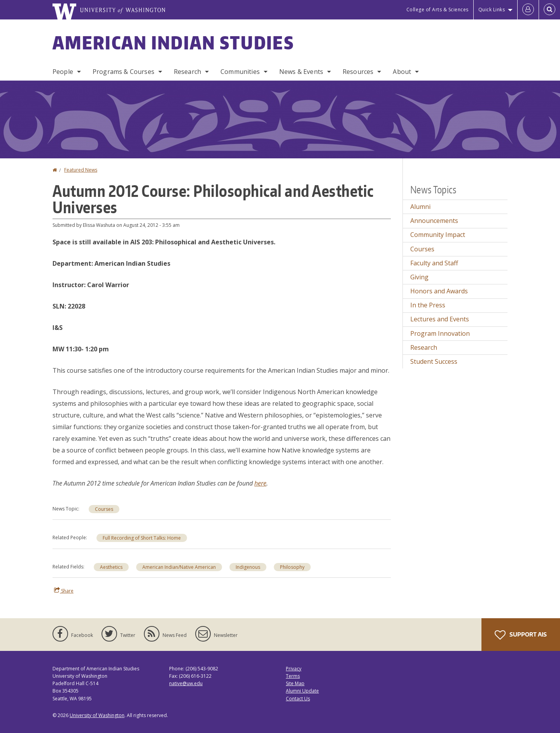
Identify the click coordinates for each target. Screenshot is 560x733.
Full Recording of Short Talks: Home (142, 538)
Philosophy (292, 567)
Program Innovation (440, 333)
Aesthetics (111, 567)
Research (187, 72)
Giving (419, 277)
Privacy (294, 669)
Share (64, 591)
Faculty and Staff (434, 263)
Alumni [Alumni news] (420, 207)
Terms (293, 676)
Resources (358, 72)
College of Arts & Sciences (437, 10)
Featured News (81, 170)
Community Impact (438, 235)
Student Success (434, 361)
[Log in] (528, 10)
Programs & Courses (123, 72)
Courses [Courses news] (104, 509)
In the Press (428, 305)
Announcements (434, 221)
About (402, 72)
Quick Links (492, 10)
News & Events (301, 72)
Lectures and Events (440, 319)
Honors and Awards (439, 291)
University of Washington (97, 715)
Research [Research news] (424, 347)
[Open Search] (549, 10)
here (260, 483)
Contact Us (298, 699)
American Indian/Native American (179, 567)
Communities (240, 72)
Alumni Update (302, 691)
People (63, 72)
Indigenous (248, 567)
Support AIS (521, 635)
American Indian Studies (173, 42)
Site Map (295, 683)
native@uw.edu (186, 683)
